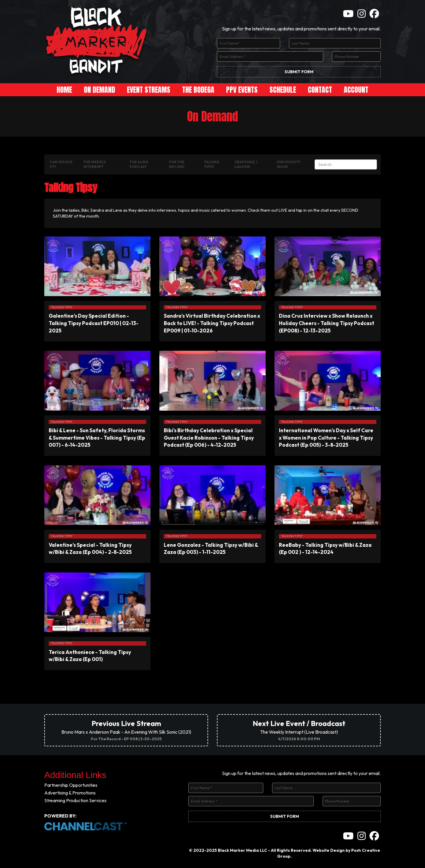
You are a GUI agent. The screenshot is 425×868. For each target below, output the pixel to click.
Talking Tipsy (212, 164)
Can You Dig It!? (61, 164)
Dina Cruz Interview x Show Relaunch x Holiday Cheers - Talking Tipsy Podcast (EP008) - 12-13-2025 (327, 323)
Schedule (283, 90)
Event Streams (149, 90)
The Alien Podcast (139, 164)
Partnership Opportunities (71, 785)
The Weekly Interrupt (95, 164)
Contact (320, 90)
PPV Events (242, 90)
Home (64, 90)
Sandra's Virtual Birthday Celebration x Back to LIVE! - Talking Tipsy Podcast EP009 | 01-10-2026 (212, 323)
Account (356, 90)
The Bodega (198, 90)
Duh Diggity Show (289, 164)
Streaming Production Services (75, 800)
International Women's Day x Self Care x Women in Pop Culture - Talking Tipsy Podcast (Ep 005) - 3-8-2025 (326, 438)
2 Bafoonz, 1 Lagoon (246, 164)
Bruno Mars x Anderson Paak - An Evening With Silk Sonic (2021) (126, 730)
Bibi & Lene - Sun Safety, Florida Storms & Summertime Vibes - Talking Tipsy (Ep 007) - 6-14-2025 (97, 438)
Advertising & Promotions (70, 793)
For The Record (177, 164)
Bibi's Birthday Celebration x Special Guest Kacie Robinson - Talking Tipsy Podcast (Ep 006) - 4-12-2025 (209, 438)
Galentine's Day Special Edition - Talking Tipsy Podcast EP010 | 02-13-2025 (94, 323)
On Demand (99, 90)
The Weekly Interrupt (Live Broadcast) (299, 730)
